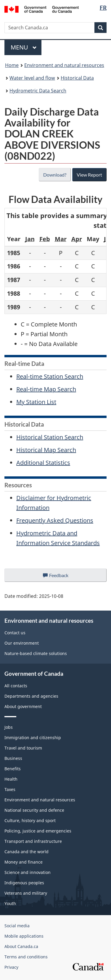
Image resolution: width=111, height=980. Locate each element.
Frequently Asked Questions (55, 520)
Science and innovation (28, 872)
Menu (24, 47)
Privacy (11, 967)
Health (11, 779)
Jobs (9, 727)
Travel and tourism (23, 748)
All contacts (16, 686)
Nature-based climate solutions (36, 653)
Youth (10, 903)
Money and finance (24, 862)
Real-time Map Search (46, 389)
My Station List (36, 402)
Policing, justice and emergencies (38, 831)
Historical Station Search (50, 437)
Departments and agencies (31, 696)
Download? (54, 175)
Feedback (61, 577)
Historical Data (77, 78)
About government (23, 706)
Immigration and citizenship (33, 738)
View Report (89, 175)
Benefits (13, 769)
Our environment (22, 643)
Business (13, 758)
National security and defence (34, 810)
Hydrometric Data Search (38, 91)
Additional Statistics (43, 463)
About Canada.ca (21, 946)
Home (12, 65)
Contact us (15, 633)
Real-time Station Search (50, 376)
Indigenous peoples (24, 883)
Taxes (10, 789)
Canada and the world (26, 852)
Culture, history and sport (30, 820)
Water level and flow (32, 78)
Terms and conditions (26, 957)
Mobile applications (24, 936)
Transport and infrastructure (33, 841)
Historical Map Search (46, 450)
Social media (17, 926)
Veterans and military (26, 893)
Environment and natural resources (64, 65)
